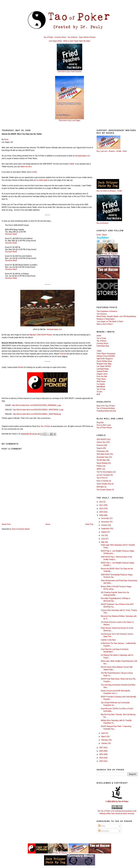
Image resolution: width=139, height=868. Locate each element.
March (104, 737)
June (103, 539)
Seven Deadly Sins (104, 484)
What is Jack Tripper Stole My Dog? (77, 41)
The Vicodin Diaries (104, 490)
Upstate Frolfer (102, 371)
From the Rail (102, 376)
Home (48, 524)
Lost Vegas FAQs (55, 41)
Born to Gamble (103, 481)
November (105, 522)
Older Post (89, 524)
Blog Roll (100, 423)
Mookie (21, 367)
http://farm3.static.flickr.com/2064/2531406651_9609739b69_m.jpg (38, 410)
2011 (101, 505)
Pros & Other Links (104, 425)
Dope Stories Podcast (87, 37)
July (103, 535)
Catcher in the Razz (108, 640)
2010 (101, 509)
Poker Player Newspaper (106, 354)
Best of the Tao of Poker (106, 406)
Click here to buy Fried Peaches (69, 71)
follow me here (26, 167)
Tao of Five (101, 478)
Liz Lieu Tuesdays (103, 475)
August (104, 532)
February (105, 740)
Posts (102, 826)
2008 (101, 515)
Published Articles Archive (106, 411)
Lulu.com (104, 151)
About (104, 235)
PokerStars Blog (103, 346)
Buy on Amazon (103, 223)
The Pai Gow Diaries (104, 472)
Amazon (112, 151)
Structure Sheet (11, 234)
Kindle (119, 151)
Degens (100, 448)
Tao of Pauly (48, 37)
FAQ (35, 172)
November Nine (102, 457)
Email (99, 235)
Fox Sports (101, 384)
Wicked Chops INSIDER (106, 356)
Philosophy (101, 451)
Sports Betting (102, 463)
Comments (104, 831)
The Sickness (102, 314)
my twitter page (42, 180)
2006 (101, 751)
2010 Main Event (103, 454)
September (106, 529)
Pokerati (63, 354)
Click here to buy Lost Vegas (70, 120)
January (104, 743)
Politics (99, 466)
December (105, 518)
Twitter (72, 164)
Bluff (98, 394)
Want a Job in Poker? (105, 324)
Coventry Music (60, 37)
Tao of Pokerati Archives (106, 408)
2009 (101, 512)
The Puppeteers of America (107, 311)
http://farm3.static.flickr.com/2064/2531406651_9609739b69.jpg (37, 414)
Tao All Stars (101, 460)
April (103, 733)
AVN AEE (100, 487)
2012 (101, 502)
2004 (101, 758)
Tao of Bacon (73, 37)
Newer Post (6, 524)
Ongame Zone (102, 374)
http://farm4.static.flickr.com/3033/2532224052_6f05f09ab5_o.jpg (37, 405)
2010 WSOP (101, 439)
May (103, 542)
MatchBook (101, 387)
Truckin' (100, 392)
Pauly (6, 139)
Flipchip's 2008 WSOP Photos (41, 335)
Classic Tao (101, 442)
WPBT (99, 469)
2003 (101, 761)
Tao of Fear (101, 389)
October (104, 525)
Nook (125, 151)
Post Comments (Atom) (21, 529)
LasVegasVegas (103, 369)
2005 (101, 754)
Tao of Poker (45, 426)
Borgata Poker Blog (104, 364)
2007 (101, 748)
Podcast (100, 445)
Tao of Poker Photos (104, 428)
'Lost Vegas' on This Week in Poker (110, 322)
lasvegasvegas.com (83, 156)
